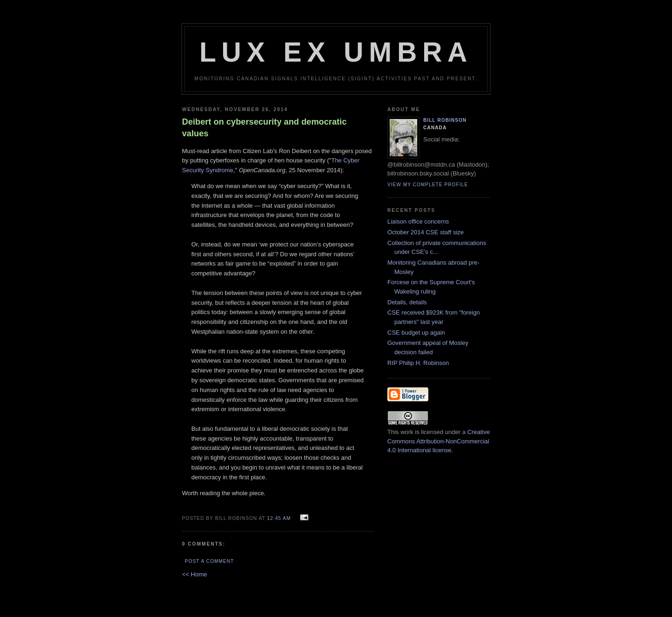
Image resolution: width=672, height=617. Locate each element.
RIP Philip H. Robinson (418, 363)
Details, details (407, 302)
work (407, 432)
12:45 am (279, 518)
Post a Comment (209, 561)
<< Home (194, 574)
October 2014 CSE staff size (426, 232)
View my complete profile (428, 185)
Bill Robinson (445, 120)
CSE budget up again (416, 333)
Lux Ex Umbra (336, 52)
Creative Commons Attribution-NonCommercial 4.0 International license (439, 441)
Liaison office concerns (418, 221)
